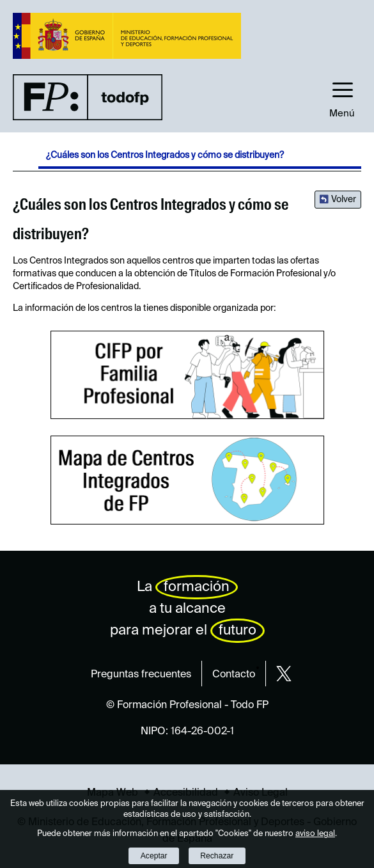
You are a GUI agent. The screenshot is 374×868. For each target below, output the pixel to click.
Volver (344, 200)
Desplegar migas (26, 158)
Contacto (234, 675)
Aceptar (154, 856)
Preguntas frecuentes (141, 675)
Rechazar (217, 856)
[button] (342, 97)
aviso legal (315, 834)
